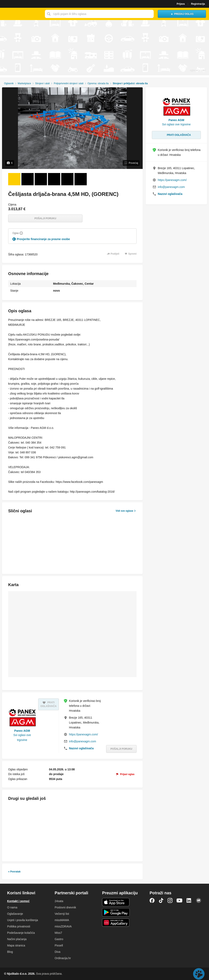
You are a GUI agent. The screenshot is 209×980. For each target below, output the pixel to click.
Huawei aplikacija (116, 923)
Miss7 (58, 933)
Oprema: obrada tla (98, 83)
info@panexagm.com (83, 741)
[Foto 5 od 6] (67, 179)
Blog (10, 952)
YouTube (179, 900)
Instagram (170, 900)
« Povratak (14, 872)
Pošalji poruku (45, 218)
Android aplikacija (116, 912)
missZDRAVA (63, 926)
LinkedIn (189, 900)
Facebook (152, 900)
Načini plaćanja (17, 939)
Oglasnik (9, 83)
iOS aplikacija (116, 902)
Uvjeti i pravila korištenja (23, 920)
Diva (58, 952)
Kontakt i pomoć (18, 901)
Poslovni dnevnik (65, 907)
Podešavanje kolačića (21, 933)
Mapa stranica (16, 945)
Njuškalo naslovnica (21, 14)
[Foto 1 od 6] (14, 179)
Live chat (199, 974)
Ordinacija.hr (63, 958)
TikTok (161, 900)
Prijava (181, 4)
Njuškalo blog (199, 900)
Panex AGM (22, 731)
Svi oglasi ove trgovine (22, 737)
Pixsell (59, 945)
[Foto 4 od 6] (54, 179)
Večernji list (62, 914)
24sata (59, 901)
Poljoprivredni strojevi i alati (68, 83)
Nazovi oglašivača (81, 748)
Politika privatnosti (19, 926)
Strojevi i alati (42, 83)
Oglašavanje (15, 914)
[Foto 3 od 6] (41, 179)
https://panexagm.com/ (83, 734)
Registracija (198, 4)
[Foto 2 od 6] (28, 179)
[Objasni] (21, 233)
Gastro (59, 939)
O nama (12, 907)
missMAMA (62, 920)
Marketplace (24, 83)
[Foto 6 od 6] (81, 179)
